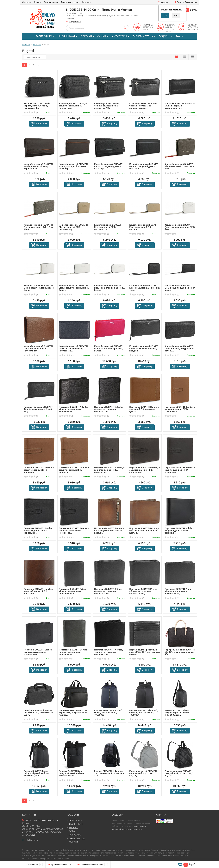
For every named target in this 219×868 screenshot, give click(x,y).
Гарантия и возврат (70, 2)
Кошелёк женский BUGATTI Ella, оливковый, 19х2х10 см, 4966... (39, 227)
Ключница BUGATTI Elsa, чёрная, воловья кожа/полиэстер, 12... (107, 106)
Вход (178, 2)
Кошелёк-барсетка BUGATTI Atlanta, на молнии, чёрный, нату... (39, 409)
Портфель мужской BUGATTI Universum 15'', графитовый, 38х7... (39, 713)
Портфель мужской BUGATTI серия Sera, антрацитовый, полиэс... (74, 713)
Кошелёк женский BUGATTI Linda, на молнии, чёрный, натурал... (144, 348)
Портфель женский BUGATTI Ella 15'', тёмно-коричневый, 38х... (180, 652)
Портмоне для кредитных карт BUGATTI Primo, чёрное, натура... (145, 652)
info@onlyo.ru (75, 21)
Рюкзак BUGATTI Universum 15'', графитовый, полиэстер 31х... (109, 773)
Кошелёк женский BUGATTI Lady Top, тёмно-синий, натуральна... (73, 348)
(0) (31, 113)
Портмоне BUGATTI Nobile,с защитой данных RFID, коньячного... (38, 591)
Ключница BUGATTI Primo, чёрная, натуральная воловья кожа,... (143, 106)
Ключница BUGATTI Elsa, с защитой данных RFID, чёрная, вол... (73, 106)
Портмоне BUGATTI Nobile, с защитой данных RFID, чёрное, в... (179, 531)
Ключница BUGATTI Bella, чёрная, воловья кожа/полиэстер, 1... (37, 106)
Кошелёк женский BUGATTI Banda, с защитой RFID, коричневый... (38, 166)
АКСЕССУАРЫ (119, 36)
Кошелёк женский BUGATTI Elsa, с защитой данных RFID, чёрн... (145, 288)
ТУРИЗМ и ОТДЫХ (143, 36)
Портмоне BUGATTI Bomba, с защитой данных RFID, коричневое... (109, 470)
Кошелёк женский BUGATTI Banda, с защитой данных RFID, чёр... (109, 166)
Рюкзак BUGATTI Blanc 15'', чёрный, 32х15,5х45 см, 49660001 (144, 713)
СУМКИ (102, 36)
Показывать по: (33, 57)
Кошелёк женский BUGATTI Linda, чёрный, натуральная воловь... (179, 348)
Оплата (38, 2)
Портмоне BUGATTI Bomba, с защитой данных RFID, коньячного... (180, 409)
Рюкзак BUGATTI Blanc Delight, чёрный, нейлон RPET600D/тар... (177, 713)
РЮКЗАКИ (86, 36)
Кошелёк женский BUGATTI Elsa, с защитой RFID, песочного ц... (73, 227)
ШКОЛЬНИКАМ (66, 36)
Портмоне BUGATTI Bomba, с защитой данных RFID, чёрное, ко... (39, 531)
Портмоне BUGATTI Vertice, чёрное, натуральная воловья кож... (38, 652)
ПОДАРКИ (164, 36)
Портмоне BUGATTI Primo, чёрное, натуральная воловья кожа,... (73, 591)
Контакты (87, 2)
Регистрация (191, 2)
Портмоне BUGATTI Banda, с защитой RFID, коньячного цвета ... (144, 409)
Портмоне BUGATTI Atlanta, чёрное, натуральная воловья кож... (73, 409)
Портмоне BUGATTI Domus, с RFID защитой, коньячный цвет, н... (109, 531)
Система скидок (51, 2)
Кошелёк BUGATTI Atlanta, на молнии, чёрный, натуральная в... (180, 106)
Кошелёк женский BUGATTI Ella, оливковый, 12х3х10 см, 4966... (180, 166)
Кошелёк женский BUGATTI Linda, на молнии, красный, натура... (109, 348)
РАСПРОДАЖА (44, 36)
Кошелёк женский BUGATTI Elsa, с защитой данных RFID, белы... (180, 227)
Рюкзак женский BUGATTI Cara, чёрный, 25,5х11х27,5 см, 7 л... (179, 773)
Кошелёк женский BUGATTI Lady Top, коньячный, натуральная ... (38, 348)
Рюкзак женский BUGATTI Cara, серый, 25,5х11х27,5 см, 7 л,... (143, 773)
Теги (178, 36)
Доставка (27, 2)
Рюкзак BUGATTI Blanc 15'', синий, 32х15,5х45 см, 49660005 (108, 713)
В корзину (42, 124)
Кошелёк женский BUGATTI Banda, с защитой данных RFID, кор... (73, 166)
